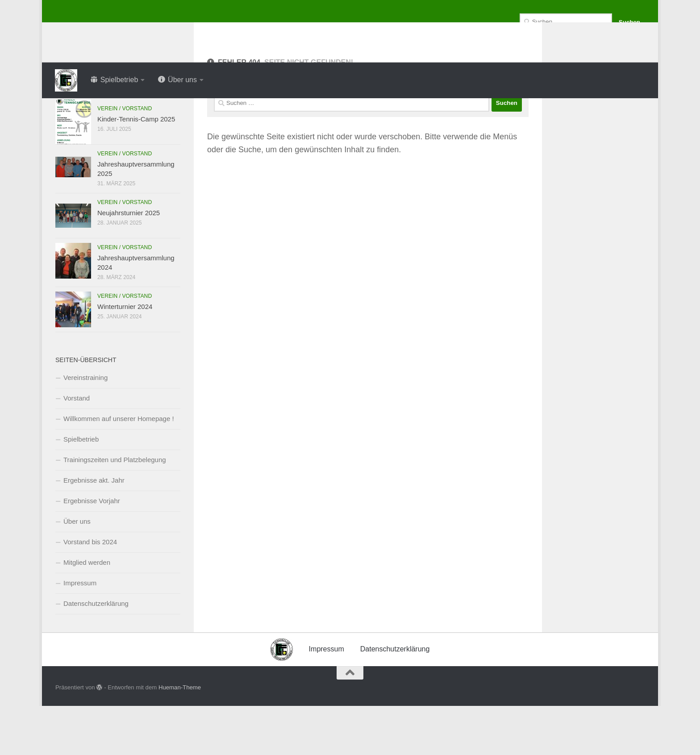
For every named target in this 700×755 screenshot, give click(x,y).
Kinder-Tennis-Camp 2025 (136, 168)
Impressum (80, 632)
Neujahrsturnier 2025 (129, 262)
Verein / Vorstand (125, 158)
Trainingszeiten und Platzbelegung (115, 509)
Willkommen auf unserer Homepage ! (119, 468)
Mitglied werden (87, 611)
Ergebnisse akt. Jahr (94, 529)
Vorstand (77, 447)
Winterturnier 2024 (125, 356)
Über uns (77, 570)
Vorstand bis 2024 (90, 591)
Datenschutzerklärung (96, 653)
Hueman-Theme (180, 736)
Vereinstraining (85, 427)
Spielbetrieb (81, 488)
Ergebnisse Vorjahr (92, 550)
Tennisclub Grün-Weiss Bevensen (203, 31)
